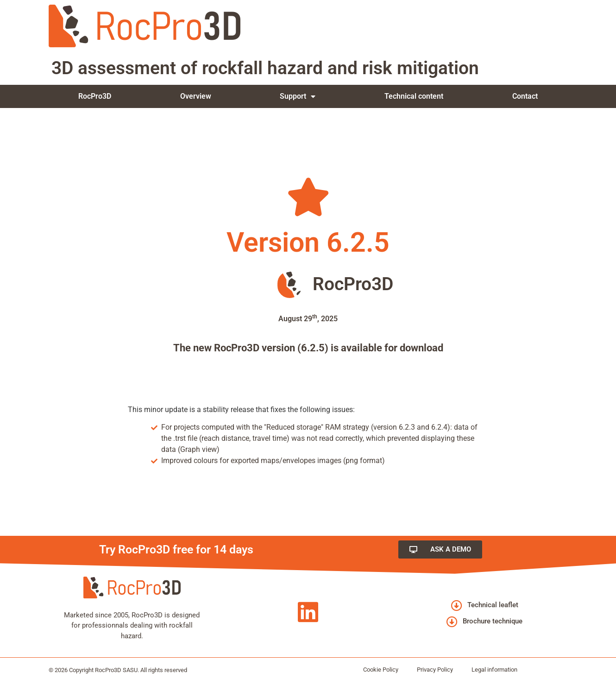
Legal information (494, 670)
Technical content (414, 96)
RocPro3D (95, 96)
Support (298, 96)
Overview (196, 96)
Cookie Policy (381, 670)
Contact (525, 96)
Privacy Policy (435, 670)
